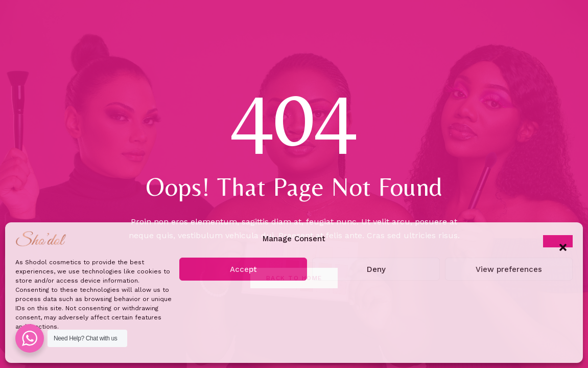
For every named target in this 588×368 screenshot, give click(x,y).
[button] (558, 241)
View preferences (509, 269)
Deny (376, 269)
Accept (243, 269)
